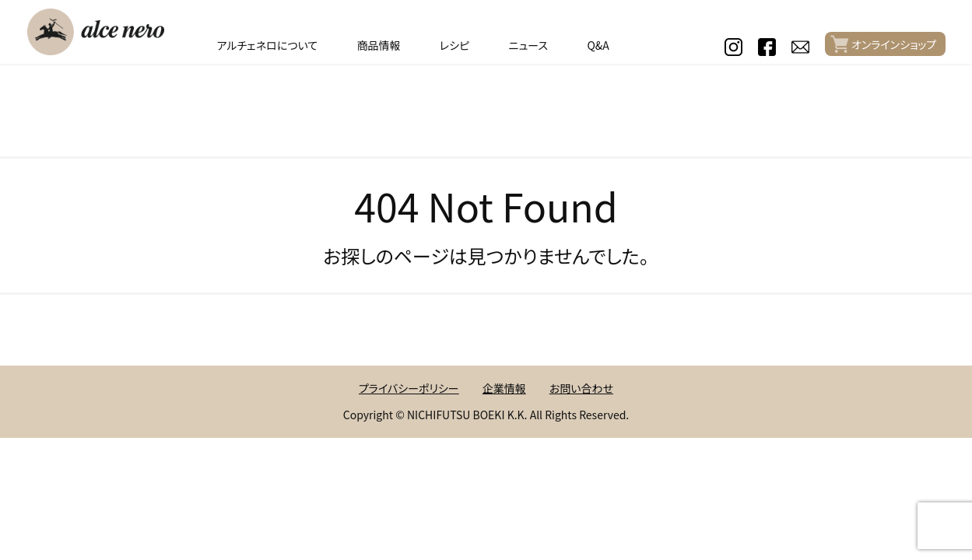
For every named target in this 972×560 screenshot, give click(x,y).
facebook (767, 47)
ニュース (528, 45)
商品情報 (379, 45)
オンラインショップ (894, 44)
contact (800, 47)
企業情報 (504, 388)
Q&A (598, 45)
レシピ (454, 45)
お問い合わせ (581, 388)
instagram (733, 47)
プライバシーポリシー (409, 388)
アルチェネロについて (267, 45)
